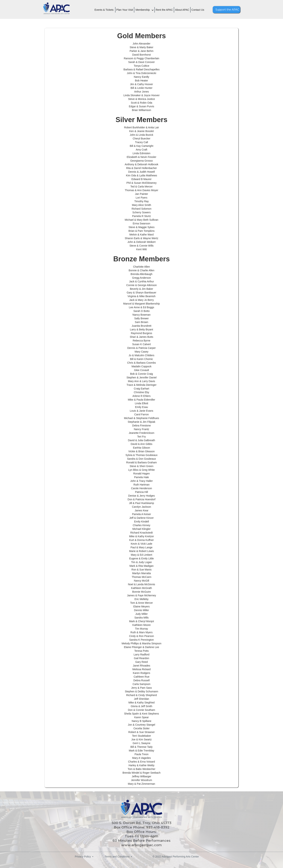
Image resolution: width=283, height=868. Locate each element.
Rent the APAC (164, 10)
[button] (146, 12)
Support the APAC (227, 10)
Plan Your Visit (125, 10)
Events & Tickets (104, 10)
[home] (57, 9)
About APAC (182, 10)
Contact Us (198, 10)
